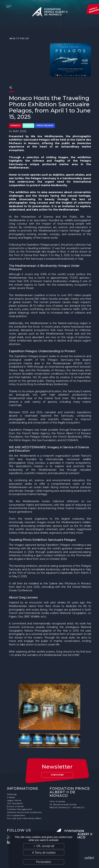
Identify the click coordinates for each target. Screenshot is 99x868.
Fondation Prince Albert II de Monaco (50, 12)
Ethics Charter (15, 806)
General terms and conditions (24, 812)
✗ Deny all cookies (44, 853)
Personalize (44, 862)
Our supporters (16, 815)
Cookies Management (20, 809)
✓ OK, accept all (44, 846)
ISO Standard (15, 803)
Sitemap (12, 794)
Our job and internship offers (24, 818)
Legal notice (14, 800)
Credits (11, 797)
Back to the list (19, 38)
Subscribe (57, 775)
